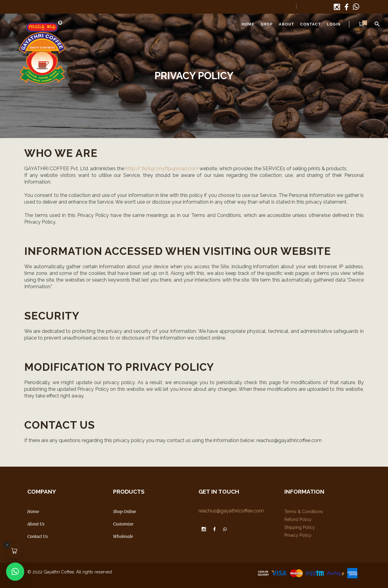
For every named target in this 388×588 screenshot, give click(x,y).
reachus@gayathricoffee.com (231, 511)
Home (33, 512)
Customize (123, 524)
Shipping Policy (300, 527)
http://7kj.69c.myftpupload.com (162, 169)
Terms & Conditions (304, 512)
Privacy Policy (298, 535)
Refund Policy (298, 519)
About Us (36, 524)
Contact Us (38, 536)
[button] (15, 572)
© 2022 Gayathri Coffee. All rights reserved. (70, 572)
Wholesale (123, 536)
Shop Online (125, 512)
